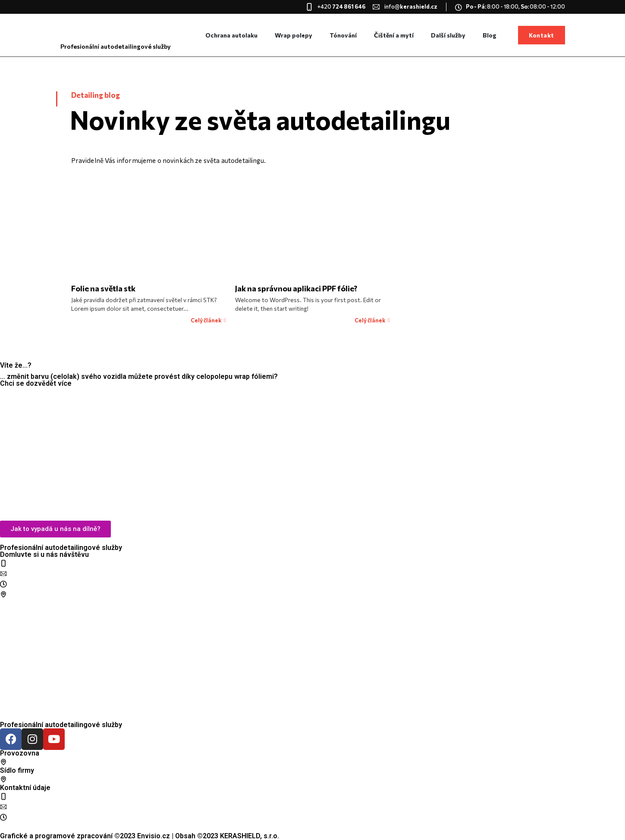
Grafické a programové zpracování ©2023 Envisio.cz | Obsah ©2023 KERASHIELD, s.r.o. (140, 836)
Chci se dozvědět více (36, 383)
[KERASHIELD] (312, 456)
